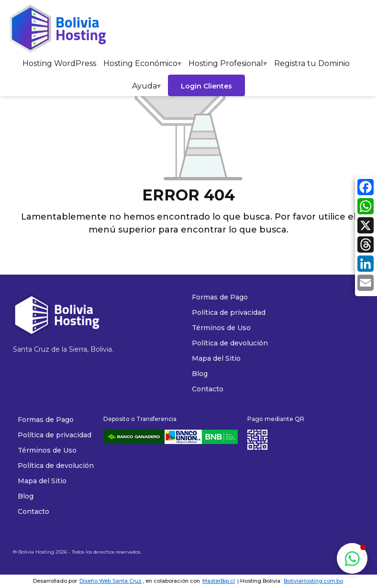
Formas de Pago (46, 420)
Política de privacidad (55, 435)
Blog (26, 496)
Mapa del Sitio (42, 481)
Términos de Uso (47, 450)
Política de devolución (56, 466)
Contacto (33, 511)
